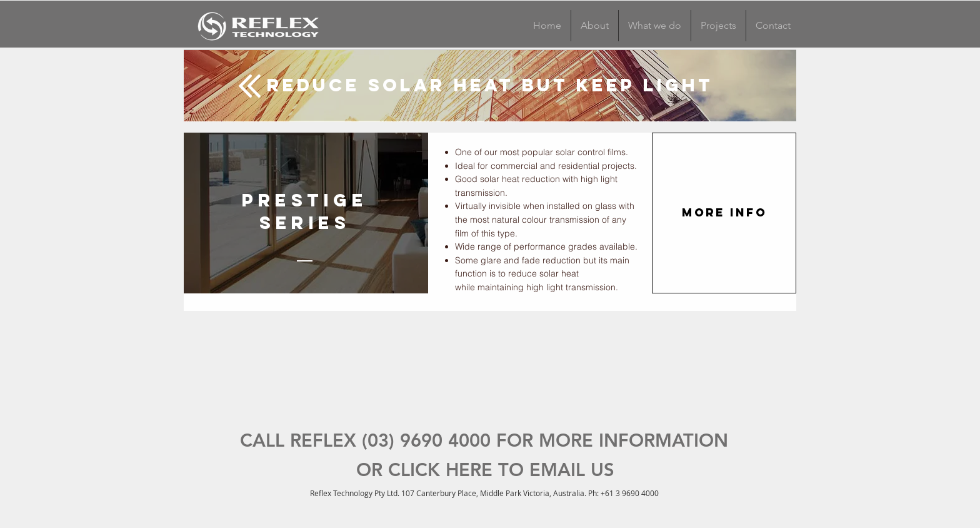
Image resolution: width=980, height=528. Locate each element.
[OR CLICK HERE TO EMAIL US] (485, 470)
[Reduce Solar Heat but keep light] (490, 85)
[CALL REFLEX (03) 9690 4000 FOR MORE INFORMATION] (484, 441)
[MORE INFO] (724, 213)
